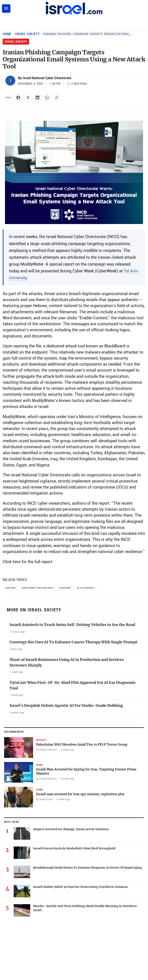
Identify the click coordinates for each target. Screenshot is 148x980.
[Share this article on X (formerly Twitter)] (28, 98)
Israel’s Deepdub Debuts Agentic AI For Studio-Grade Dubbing (66, 705)
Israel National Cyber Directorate (39, 588)
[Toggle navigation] (6, 8)
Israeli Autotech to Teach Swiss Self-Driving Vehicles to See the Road (72, 625)
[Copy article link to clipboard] (57, 98)
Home (7, 34)
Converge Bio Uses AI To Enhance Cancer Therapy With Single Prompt (73, 642)
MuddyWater (68, 588)
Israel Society (28, 34)
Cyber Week (10, 588)
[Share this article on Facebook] (18, 98)
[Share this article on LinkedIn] (37, 98)
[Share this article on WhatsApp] (47, 98)
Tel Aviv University (89, 588)
